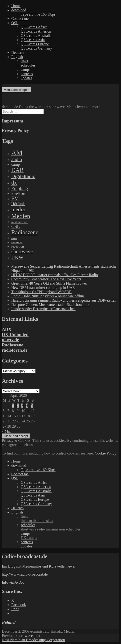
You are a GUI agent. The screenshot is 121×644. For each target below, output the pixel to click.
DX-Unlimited (15, 335)
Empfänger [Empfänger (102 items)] (19, 193)
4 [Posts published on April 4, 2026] (27, 406)
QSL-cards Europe (35, 44)
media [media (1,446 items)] (18, 209)
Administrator (40, 631)
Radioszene (12, 345)
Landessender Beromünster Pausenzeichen (43, 309)
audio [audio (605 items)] (17, 159)
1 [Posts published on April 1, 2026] (13, 406)
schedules (28, 65)
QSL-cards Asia (33, 40)
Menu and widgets (16, 90)
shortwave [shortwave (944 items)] (22, 251)
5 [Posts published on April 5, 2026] (32, 406)
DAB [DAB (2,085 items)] (17, 170)
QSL (15, 23)
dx (60, 631)
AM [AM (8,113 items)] (17, 153)
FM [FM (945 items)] (15, 198)
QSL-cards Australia (36, 36)
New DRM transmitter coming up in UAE (43, 288)
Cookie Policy (106, 453)
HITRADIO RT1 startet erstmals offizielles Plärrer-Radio (55, 275)
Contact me (20, 19)
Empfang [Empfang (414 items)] (20, 188)
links (24, 61)
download (19, 10)
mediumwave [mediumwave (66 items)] (20, 222)
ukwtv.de (10, 340)
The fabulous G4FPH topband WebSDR (41, 292)
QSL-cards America (36, 31)
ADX (7, 329)
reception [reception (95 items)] (18, 246)
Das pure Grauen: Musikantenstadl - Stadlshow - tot (50, 305)
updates (26, 78)
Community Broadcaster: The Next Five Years (46, 279)
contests (27, 74)
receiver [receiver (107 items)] (17, 242)
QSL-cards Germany (36, 48)
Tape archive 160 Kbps (38, 14)
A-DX (19, 582)
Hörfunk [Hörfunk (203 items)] (18, 204)
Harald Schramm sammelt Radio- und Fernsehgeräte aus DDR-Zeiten (64, 300)
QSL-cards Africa (34, 27)
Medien (70, 631)
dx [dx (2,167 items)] (14, 183)
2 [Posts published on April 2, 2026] (18, 406)
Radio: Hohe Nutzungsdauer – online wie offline (48, 296)
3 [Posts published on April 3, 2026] (22, 406)
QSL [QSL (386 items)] (16, 226)
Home (16, 6)
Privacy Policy (15, 130)
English (17, 57)
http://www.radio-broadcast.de (25, 574)
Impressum (12, 121)
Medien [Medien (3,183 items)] (21, 216)
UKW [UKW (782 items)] (17, 257)
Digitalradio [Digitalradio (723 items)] (23, 176)
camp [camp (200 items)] (16, 164)
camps (26, 69)
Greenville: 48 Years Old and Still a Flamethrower (49, 283)
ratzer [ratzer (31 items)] (14, 238)
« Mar (6, 431)
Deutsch (17, 53)
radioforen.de (15, 350)
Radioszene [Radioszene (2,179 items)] (25, 232)
